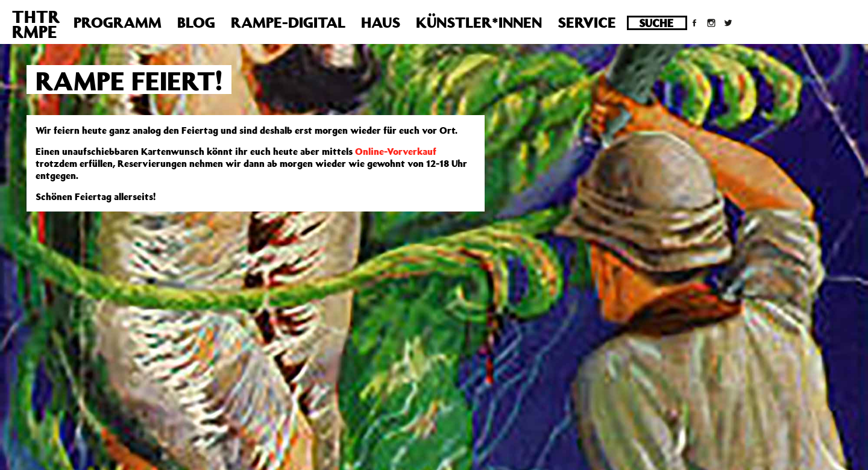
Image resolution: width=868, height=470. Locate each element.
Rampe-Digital (288, 22)
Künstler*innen (479, 22)
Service (587, 22)
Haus (381, 22)
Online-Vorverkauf (396, 151)
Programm (118, 22)
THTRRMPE (36, 24)
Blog (196, 22)
